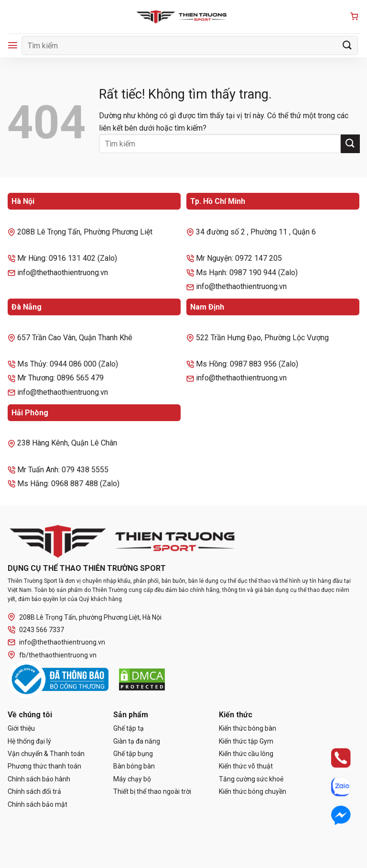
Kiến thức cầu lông (246, 754)
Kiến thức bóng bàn (248, 728)
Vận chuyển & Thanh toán (46, 754)
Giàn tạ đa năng (137, 741)
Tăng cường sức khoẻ (251, 779)
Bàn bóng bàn (134, 766)
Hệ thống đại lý (29, 741)
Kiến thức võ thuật (246, 766)
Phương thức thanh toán (44, 766)
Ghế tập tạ (129, 728)
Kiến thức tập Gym (246, 741)
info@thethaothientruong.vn (56, 642)
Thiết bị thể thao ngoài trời (152, 791)
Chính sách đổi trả (34, 791)
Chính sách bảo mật (38, 804)
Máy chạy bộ (132, 779)
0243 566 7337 (36, 630)
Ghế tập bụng (133, 754)
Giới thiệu (21, 728)
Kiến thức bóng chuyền (253, 791)
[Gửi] (347, 45)
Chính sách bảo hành (39, 779)
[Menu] (13, 45)
